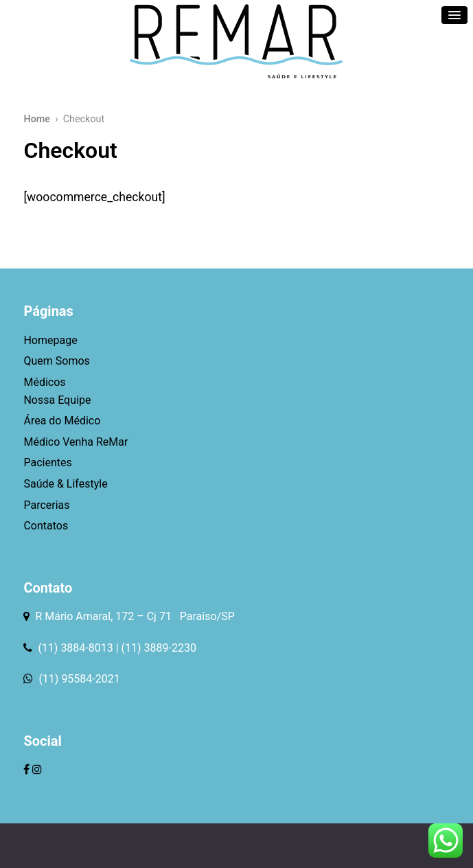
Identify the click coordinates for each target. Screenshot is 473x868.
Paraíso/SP (205, 616)
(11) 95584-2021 (78, 679)
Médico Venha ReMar (76, 442)
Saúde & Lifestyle (65, 484)
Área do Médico (62, 421)
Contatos (46, 526)
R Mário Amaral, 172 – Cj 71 (104, 616)
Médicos (44, 382)
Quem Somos (56, 361)
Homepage (50, 340)
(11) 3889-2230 (159, 648)
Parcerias (46, 505)
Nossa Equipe (57, 400)
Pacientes (47, 462)
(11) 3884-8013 (75, 648)
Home (37, 119)
